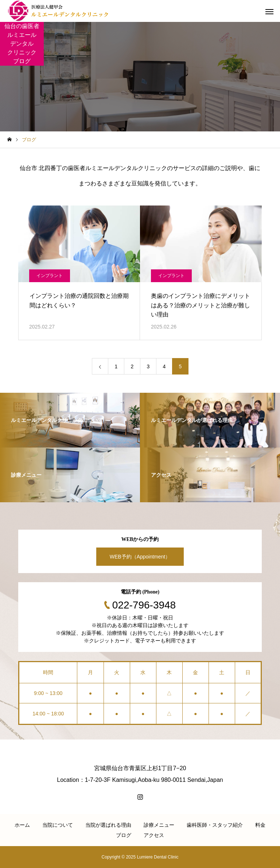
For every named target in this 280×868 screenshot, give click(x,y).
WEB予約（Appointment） (140, 557)
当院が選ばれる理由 (108, 825)
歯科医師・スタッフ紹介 (215, 825)
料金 (260, 825)
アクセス (154, 835)
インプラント (50, 276)
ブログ (124, 835)
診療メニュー (159, 825)
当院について (58, 825)
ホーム (22, 825)
